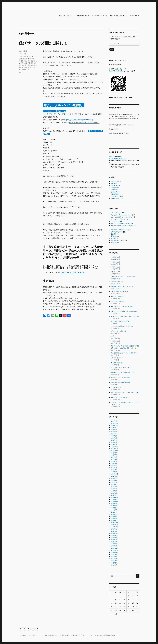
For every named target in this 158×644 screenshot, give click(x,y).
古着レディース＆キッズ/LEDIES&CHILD (123, 226)
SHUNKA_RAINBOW (73, 272)
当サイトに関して (65, 16)
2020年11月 (114, 525)
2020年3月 (114, 542)
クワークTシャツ (116, 388)
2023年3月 (114, 466)
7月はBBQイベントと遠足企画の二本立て (123, 373)
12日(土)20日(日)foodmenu (120, 292)
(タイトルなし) (115, 257)
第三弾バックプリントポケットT (120, 378)
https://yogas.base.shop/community (78, 120)
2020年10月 (114, 527)
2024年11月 (114, 423)
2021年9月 (114, 504)
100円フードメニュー (117, 358)
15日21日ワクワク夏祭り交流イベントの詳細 (124, 311)
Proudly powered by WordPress (105, 635)
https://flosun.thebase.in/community (84, 122)
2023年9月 (114, 453)
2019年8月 (114, 557)
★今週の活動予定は (117, 363)
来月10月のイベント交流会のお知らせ (122, 306)
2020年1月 (114, 546)
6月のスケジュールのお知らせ (120, 397)
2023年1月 (114, 470)
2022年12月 (114, 472)
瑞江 (29, 65)
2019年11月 (114, 550)
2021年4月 (114, 514)
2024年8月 (114, 430)
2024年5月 (114, 436)
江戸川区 (24, 65)
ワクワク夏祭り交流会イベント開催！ (122, 326)
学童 (29, 63)
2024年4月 (114, 438)
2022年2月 (114, 493)
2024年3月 (114, 440)
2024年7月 (114, 432)
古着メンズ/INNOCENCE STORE (121, 223)
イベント (21, 57)
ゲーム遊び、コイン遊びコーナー (121, 368)
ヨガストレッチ (115, 221)
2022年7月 (114, 482)
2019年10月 (114, 552)
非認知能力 (24, 69)
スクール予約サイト (82, 16)
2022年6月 (114, 485)
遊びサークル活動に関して (43, 43)
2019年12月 (114, 548)
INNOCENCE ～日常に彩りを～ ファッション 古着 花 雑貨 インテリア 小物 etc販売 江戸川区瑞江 (48, 635)
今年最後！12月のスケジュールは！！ (122, 287)
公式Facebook (115, 192)
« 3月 (115, 614)
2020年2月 (114, 544)
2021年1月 (114, 521)
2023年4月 (114, 463)
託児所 (22, 67)
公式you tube (115, 188)
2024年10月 (114, 425)
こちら (116, 129)
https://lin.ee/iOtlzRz (116, 71)
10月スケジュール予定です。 (119, 301)
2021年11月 (114, 499)
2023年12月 (114, 446)
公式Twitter (115, 190)
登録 (112, 49)
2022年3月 (114, 491)
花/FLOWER (115, 238)
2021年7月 (114, 508)
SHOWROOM (134, 16)
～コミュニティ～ (24, 54)
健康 (22, 61)
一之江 (32, 57)
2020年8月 (114, 531)
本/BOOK (114, 236)
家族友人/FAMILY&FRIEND (119, 230)
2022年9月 (114, 478)
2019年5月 (114, 563)
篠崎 (32, 65)
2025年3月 (114, 421)
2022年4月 (114, 489)
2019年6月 (114, 561)
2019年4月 (114, 565)
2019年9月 (114, 554)
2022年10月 (114, 476)
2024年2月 (114, 442)
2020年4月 (114, 540)
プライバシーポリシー (87, 635)
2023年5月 (114, 461)
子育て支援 (24, 63)
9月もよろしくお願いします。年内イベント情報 (125, 316)
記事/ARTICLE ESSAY (117, 240)
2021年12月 (114, 497)
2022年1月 (114, 495)
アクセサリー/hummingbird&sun (121, 215)
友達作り (26, 61)
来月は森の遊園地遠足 (117, 296)
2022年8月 (114, 480)
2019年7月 (114, 559)
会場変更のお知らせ (117, 282)
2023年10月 (114, 451)
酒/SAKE (114, 242)
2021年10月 (114, 502)
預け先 (30, 69)
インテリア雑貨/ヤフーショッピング (122, 217)
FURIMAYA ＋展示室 (100, 16)
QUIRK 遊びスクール (118, 16)
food (112, 336)
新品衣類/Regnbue (117, 232)
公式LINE (114, 184)
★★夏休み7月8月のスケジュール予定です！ (124, 353)
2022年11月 (114, 474)
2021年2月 (114, 518)
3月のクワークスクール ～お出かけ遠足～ (124, 277)
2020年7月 (114, 533)
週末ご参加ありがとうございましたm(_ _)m (124, 392)
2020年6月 (114, 535)
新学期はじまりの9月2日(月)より (121, 321)
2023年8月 (114, 455)
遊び (26, 67)
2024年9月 (114, 427)
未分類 (113, 234)
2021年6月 (114, 510)
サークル (27, 57)
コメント (21, 72)
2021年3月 (114, 516)
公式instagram (115, 186)
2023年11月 (114, 449)
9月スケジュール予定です (118, 331)
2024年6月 (114, 434)
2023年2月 (114, 468)
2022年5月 (114, 487)
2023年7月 (114, 457)
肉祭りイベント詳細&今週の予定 (121, 383)
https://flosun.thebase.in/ (118, 158)
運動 (30, 67)
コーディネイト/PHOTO (118, 219)
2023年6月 (114, 459)
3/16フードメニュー (117, 272)
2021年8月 (114, 506)
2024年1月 (114, 444)
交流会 (25, 59)
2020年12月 (114, 523)
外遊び (31, 61)
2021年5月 (114, 512)
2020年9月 (114, 529)
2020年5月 (114, 538)
